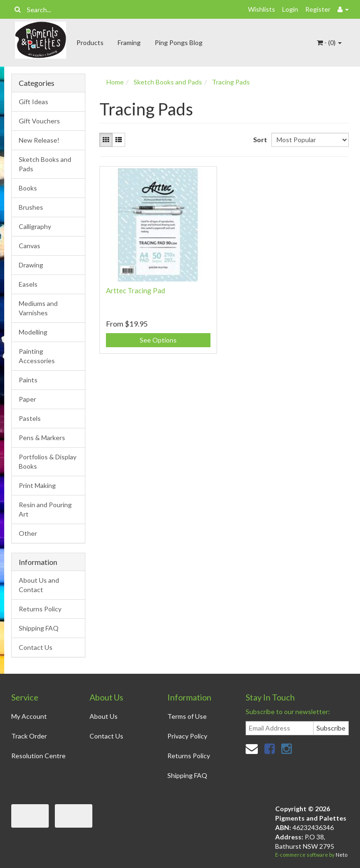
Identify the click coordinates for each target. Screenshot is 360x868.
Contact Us (36, 647)
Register (318, 9)
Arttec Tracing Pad (135, 290)
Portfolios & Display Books (48, 461)
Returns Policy (40, 609)
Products (90, 42)
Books (28, 188)
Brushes (31, 207)
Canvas (30, 246)
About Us (104, 716)
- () (329, 42)
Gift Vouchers (39, 121)
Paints (28, 380)
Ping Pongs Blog (179, 42)
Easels (28, 284)
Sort (259, 140)
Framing (129, 42)
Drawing (31, 265)
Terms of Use (187, 716)
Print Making (37, 485)
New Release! (39, 140)
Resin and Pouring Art (45, 509)
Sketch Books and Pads (45, 164)
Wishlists (262, 9)
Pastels (30, 418)
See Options (158, 340)
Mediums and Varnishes (38, 308)
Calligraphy (35, 226)
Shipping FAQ (39, 628)
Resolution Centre (38, 756)
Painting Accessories (37, 356)
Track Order (29, 736)
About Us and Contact (39, 585)
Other (28, 533)
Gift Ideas (34, 102)
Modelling (33, 332)
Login (290, 9)
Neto (341, 855)
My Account (29, 716)
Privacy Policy (187, 736)
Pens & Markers (42, 438)
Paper (27, 399)
